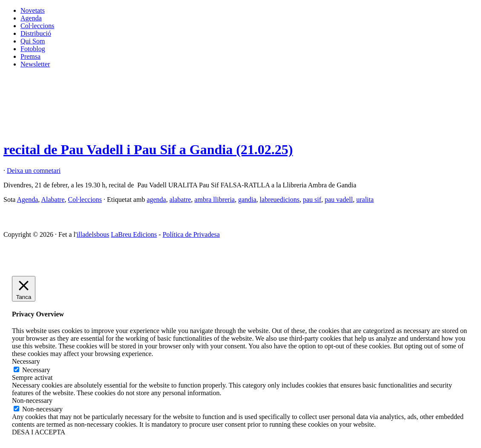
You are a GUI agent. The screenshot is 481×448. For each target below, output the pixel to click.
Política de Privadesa (191, 234)
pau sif (312, 200)
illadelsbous (93, 234)
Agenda (31, 18)
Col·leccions (37, 26)
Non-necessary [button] (32, 401)
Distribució (36, 33)
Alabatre (53, 200)
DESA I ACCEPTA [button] (39, 432)
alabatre (180, 200)
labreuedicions (280, 200)
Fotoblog (33, 49)
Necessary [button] (26, 361)
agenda (156, 200)
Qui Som (33, 41)
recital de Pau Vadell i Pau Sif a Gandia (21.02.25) (148, 149)
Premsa (30, 56)
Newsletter (35, 64)
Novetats (33, 10)
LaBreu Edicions (134, 234)
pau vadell (339, 200)
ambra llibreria (215, 200)
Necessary (36, 370)
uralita (365, 200)
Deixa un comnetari (34, 171)
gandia (247, 200)
